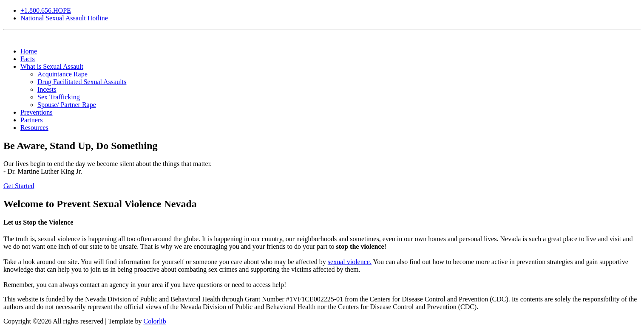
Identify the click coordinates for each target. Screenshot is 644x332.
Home (29, 51)
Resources (34, 128)
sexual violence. (350, 262)
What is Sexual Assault (52, 66)
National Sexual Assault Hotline (64, 18)
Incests (47, 89)
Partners (31, 120)
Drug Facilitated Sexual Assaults (82, 82)
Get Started (19, 186)
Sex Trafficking (59, 97)
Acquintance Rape (62, 74)
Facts (28, 59)
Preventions (37, 112)
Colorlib (155, 321)
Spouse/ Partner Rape (67, 105)
